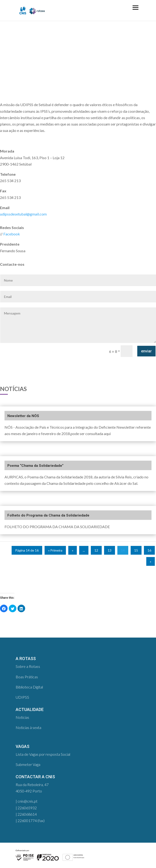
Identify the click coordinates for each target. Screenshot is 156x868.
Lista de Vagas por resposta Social (43, 754)
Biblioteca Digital (29, 687)
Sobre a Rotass (28, 666)
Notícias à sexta (28, 727)
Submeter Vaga (28, 764)
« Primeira (55, 550)
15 (136, 550)
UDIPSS (22, 697)
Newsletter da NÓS (23, 416)
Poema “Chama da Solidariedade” (35, 466)
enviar (146, 351)
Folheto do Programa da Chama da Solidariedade (48, 515)
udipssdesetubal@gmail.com (23, 214)
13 (110, 550)
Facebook (12, 234)
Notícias (22, 717)
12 (96, 550)
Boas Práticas (27, 677)
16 (149, 550)
